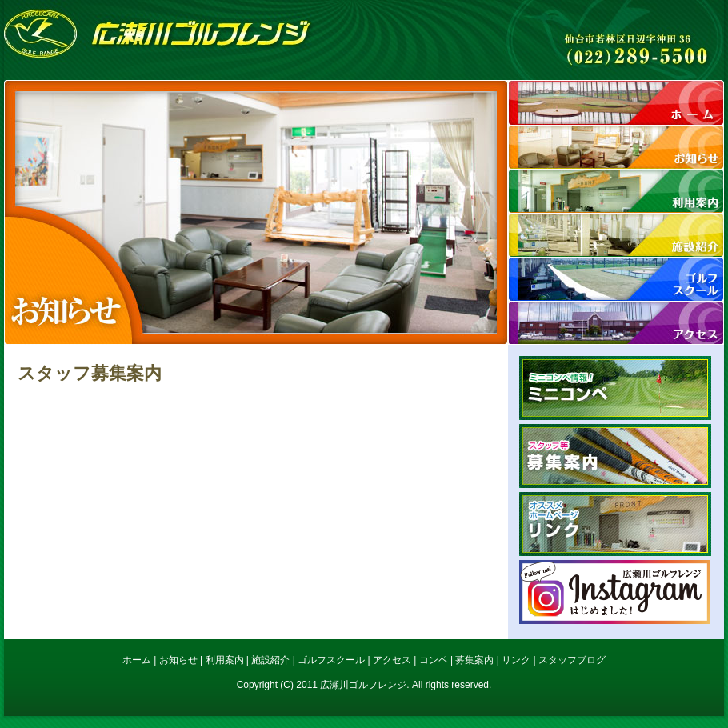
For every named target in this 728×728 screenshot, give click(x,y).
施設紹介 (616, 234)
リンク (615, 524)
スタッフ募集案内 (90, 373)
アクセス (616, 322)
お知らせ (616, 146)
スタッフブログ (572, 660)
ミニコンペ (615, 388)
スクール (616, 278)
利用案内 (616, 190)
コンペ (434, 660)
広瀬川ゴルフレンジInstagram (615, 592)
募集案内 (615, 456)
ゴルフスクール (331, 660)
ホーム (616, 102)
